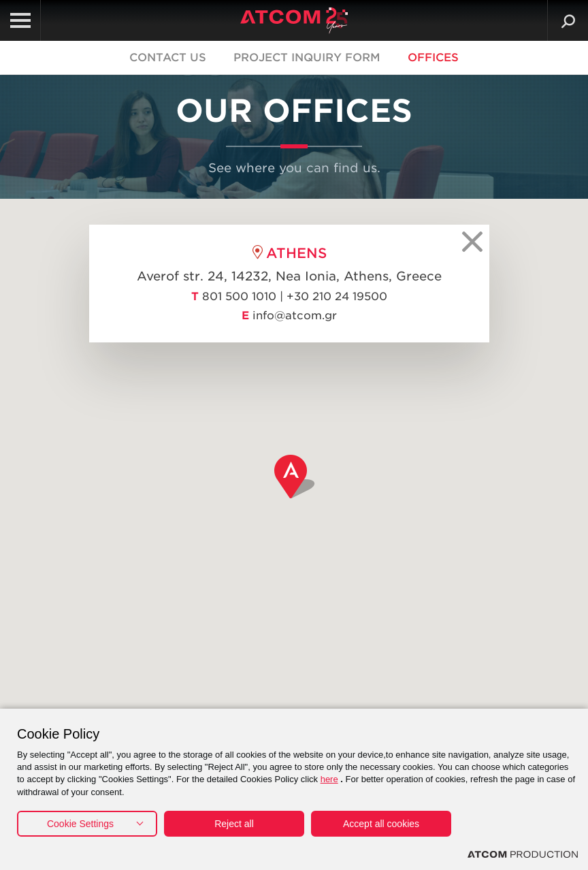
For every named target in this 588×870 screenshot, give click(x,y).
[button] (295, 477)
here (329, 779)
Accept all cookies (381, 824)
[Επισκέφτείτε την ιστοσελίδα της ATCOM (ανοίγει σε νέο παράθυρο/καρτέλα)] (523, 854)
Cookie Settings (80, 824)
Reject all (234, 824)
